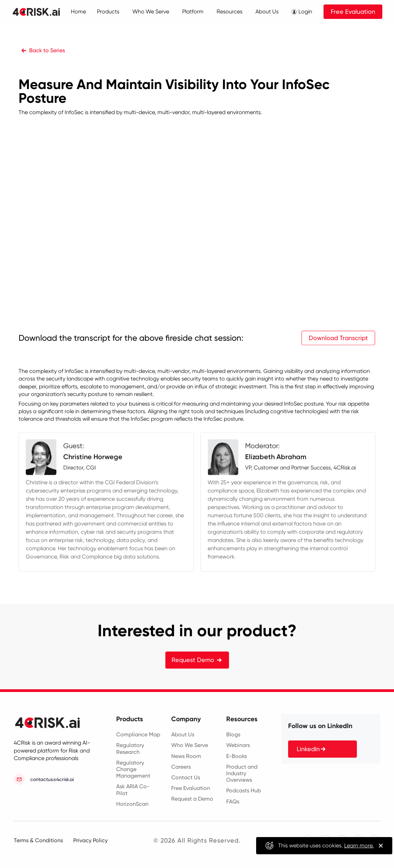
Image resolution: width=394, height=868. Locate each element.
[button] (111, 12)
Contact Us (186, 777)
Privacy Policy (90, 840)
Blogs (233, 734)
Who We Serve (190, 745)
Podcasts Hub (244, 790)
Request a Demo (192, 799)
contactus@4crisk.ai (52, 779)
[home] (44, 12)
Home (78, 12)
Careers (181, 767)
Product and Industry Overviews (242, 773)
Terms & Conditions (38, 840)
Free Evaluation (353, 12)
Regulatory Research (130, 748)
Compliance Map (138, 734)
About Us (183, 734)
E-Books (237, 756)
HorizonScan (132, 804)
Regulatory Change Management (133, 769)
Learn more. (359, 845)
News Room (186, 756)
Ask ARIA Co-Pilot (133, 790)
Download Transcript (339, 366)
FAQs (233, 801)
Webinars (238, 745)
